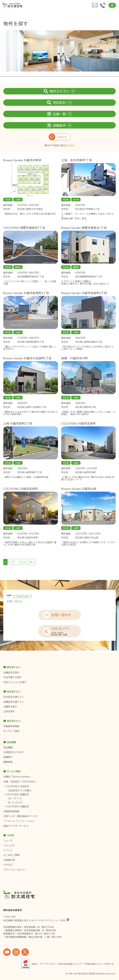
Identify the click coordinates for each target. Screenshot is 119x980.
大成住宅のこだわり (14, 752)
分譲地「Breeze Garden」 (17, 777)
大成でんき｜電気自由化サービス (21, 816)
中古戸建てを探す (13, 677)
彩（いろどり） (16, 802)
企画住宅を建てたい (14, 702)
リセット (58, 137)
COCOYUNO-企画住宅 (17, 794)
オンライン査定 (11, 731)
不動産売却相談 (11, 726)
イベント (8, 850)
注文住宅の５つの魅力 (20, 790)
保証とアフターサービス (16, 826)
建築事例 (8, 762)
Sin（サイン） (16, 798)
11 (24, 562)
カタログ (8, 865)
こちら (71, 145)
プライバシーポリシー (15, 870)
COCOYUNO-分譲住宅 (17, 806)
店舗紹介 (8, 757)
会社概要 (8, 747)
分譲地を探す (10, 706)
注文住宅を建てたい (14, 697)
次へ (32, 562)
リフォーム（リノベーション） (20, 821)
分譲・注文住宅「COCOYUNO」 (20, 781)
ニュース (8, 840)
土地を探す (9, 711)
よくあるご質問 (11, 855)
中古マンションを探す (15, 682)
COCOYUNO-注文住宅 (17, 786)
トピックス (9, 845)
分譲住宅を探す (11, 672)
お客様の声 (9, 860)
